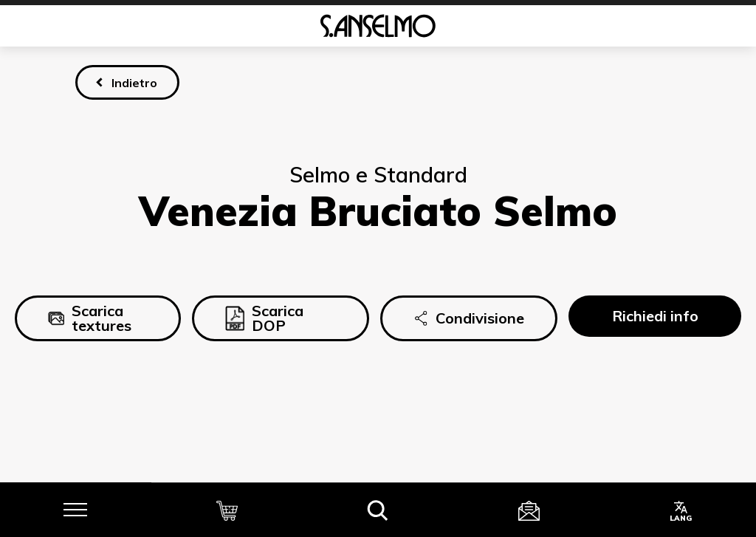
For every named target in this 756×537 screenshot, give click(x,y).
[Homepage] (378, 26)
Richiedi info (655, 316)
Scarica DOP (264, 318)
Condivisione (469, 318)
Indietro (134, 83)
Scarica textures (90, 318)
